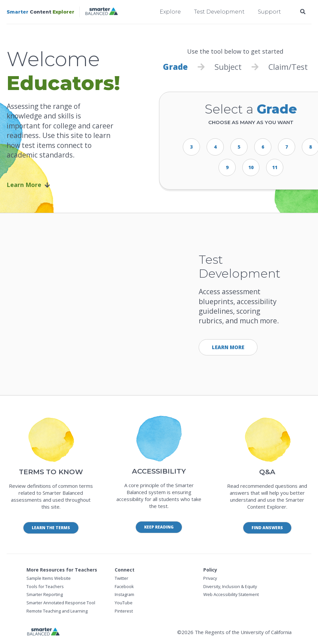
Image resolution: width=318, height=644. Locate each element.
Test (300, 67)
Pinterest (124, 611)
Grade (175, 67)
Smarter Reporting (45, 595)
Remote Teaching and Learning (58, 611)
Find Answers (267, 528)
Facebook (124, 586)
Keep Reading (159, 527)
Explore (170, 12)
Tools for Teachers (45, 586)
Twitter (121, 578)
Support (269, 12)
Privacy (211, 578)
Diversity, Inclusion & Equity (231, 586)
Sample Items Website (49, 578)
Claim (279, 67)
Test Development (219, 12)
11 (275, 167)
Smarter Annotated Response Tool (61, 603)
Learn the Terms (51, 528)
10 (251, 167)
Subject (228, 67)
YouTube (124, 603)
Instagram (125, 595)
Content (40, 12)
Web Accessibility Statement (231, 595)
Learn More (28, 185)
